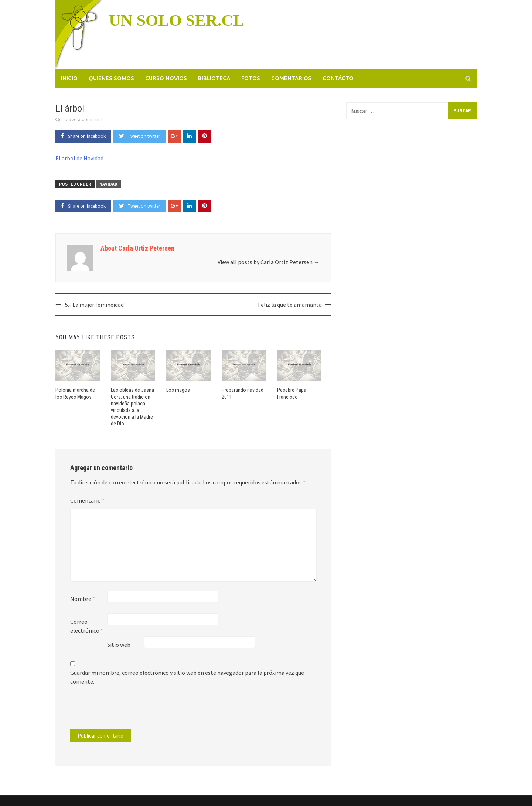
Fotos (251, 78)
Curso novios (166, 78)
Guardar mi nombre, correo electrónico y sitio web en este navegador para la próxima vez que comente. (187, 677)
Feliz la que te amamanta (290, 305)
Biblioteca (214, 78)
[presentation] (120, 711)
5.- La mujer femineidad (94, 305)
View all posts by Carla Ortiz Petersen (269, 262)
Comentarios (291, 78)
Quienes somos (111, 78)
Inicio (69, 78)
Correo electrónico (87, 626)
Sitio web (119, 645)
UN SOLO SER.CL (177, 21)
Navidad (108, 184)
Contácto (338, 78)
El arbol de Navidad (79, 158)
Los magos (178, 390)
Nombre (83, 599)
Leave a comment (83, 119)
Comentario (87, 500)
